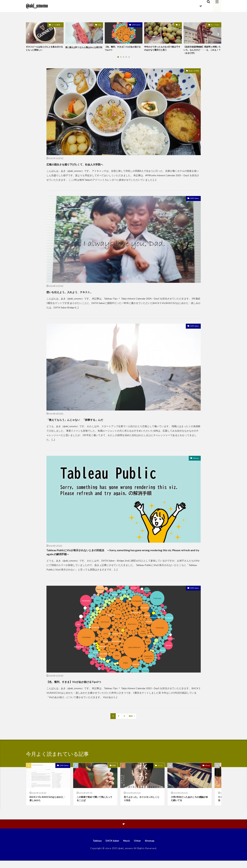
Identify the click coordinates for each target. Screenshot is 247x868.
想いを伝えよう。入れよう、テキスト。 (85, 293)
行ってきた (215, 25)
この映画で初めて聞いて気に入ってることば (95, 805)
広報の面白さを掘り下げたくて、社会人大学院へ (92, 165)
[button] (29, 35)
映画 (114, 771)
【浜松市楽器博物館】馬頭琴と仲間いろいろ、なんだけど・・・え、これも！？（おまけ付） (202, 51)
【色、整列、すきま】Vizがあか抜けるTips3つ (123, 49)
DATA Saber (136, 25)
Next (131, 722)
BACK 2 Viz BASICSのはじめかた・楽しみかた (47, 805)
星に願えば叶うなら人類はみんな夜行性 (83, 49)
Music (208, 771)
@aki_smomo (37, 6)
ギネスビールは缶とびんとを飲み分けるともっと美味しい (44, 49)
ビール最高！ (57, 25)
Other (139, 847)
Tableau (195, 460)
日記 (100, 25)
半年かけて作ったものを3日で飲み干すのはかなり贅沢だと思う (163, 49)
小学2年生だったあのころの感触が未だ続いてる (188, 805)
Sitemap (152, 847)
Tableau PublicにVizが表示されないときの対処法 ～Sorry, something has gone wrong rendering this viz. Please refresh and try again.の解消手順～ (121, 556)
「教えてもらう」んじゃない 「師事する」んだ (93, 421)
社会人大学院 (192, 73)
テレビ (160, 771)
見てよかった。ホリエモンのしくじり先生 (142, 805)
